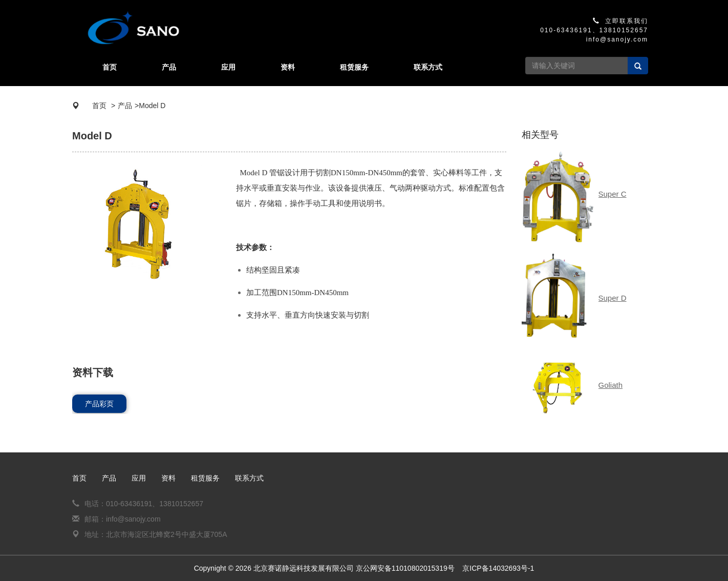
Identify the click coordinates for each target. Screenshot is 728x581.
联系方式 (428, 67)
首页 (110, 67)
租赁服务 (354, 67)
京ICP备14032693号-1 (498, 568)
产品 (169, 67)
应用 (228, 67)
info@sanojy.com (617, 39)
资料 (288, 67)
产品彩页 (99, 404)
